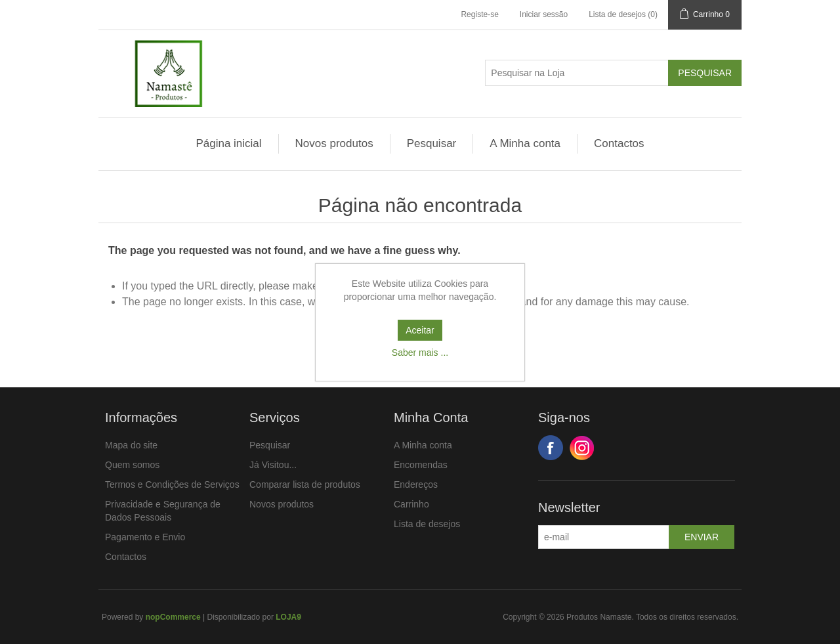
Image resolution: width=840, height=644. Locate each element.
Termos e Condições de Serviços (172, 484)
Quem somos (132, 465)
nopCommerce (173, 617)
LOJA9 (288, 617)
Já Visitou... (273, 465)
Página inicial (228, 143)
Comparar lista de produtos (305, 484)
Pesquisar (432, 143)
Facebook (551, 448)
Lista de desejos (427, 524)
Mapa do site (131, 445)
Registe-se (479, 14)
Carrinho (411, 504)
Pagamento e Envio (145, 537)
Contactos (619, 143)
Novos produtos (334, 143)
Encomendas (421, 465)
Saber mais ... (420, 353)
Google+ (582, 448)
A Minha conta (525, 143)
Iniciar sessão (544, 14)
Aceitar (420, 330)
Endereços (416, 484)
